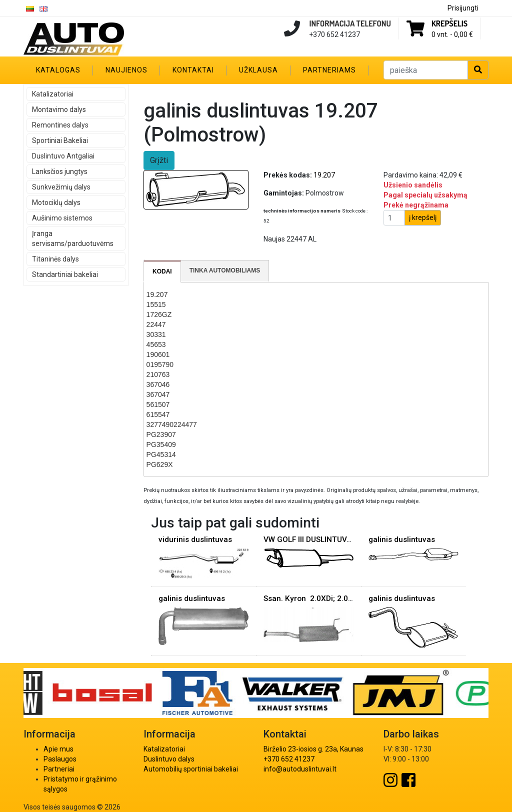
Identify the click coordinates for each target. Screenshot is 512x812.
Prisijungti (463, 8)
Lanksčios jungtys (60, 171)
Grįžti (159, 160)
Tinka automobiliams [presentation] (225, 270)
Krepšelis (449, 23)
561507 (158, 404)
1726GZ (159, 314)
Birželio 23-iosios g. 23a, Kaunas (313, 749)
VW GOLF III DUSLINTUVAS (310, 539)
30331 (156, 334)
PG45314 (161, 454)
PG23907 (161, 434)
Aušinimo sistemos (62, 218)
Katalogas (58, 70)
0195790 (160, 364)
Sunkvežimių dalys (61, 187)
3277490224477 (172, 424)
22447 (156, 324)
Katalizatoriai (53, 94)
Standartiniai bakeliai (65, 274)
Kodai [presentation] (162, 271)
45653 (156, 344)
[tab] (162, 271)
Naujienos (126, 70)
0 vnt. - (452, 34)
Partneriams (329, 70)
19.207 (157, 294)
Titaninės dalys (55, 259)
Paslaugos (60, 759)
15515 (156, 304)
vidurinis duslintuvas (195, 539)
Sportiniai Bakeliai (60, 140)
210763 (158, 374)
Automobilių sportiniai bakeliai (191, 769)
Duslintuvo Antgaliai (63, 156)
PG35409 (161, 444)
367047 (158, 394)
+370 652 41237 (289, 759)
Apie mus (58, 749)
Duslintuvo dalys (169, 759)
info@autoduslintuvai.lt (300, 769)
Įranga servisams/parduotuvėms (73, 238)
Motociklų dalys (56, 202)
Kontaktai (193, 70)
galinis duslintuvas (402, 539)
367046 (158, 384)
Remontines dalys (60, 125)
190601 (158, 354)
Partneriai (59, 769)
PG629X (160, 464)
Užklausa (258, 70)
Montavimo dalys (59, 109)
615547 (158, 414)
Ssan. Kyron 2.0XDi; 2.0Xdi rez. (319, 598)
